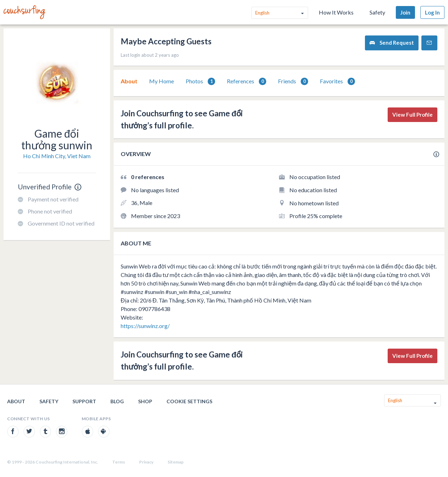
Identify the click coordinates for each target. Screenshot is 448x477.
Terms (119, 462)
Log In (432, 12)
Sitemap (176, 462)
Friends (293, 81)
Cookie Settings (189, 401)
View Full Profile (413, 115)
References (247, 81)
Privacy (146, 462)
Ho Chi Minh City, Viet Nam (57, 156)
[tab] (129, 81)
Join (405, 12)
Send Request (392, 43)
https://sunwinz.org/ (145, 326)
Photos (200, 81)
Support (84, 401)
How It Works (336, 12)
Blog (117, 401)
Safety (377, 12)
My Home (162, 81)
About (129, 81)
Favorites (337, 81)
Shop (145, 401)
